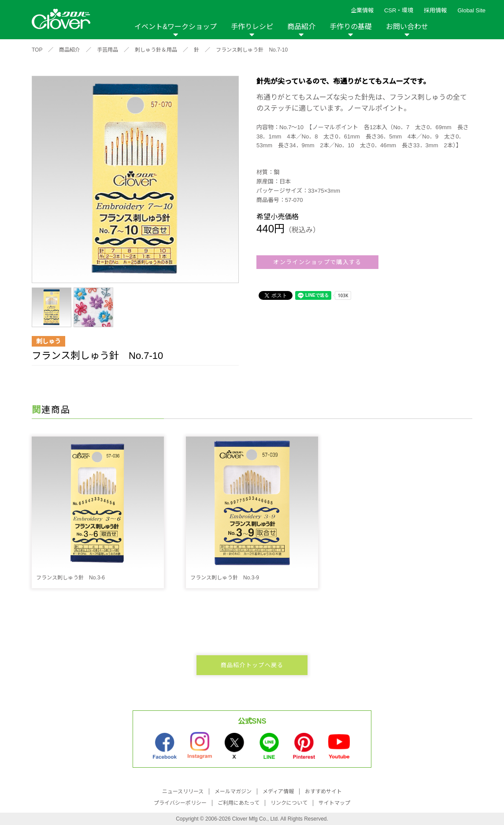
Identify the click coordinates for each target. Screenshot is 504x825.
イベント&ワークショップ (176, 27)
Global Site (471, 10)
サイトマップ (334, 803)
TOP (37, 50)
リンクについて (289, 803)
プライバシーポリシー (180, 803)
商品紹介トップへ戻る (252, 665)
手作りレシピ (252, 27)
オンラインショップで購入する (317, 262)
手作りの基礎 (351, 27)
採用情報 (435, 10)
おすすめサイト (323, 791)
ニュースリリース (183, 791)
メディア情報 (278, 791)
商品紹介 (301, 27)
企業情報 (362, 10)
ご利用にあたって (239, 803)
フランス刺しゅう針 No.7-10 (252, 50)
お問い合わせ (407, 27)
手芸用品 (107, 50)
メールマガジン (233, 791)
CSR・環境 (399, 10)
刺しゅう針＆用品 (156, 50)
